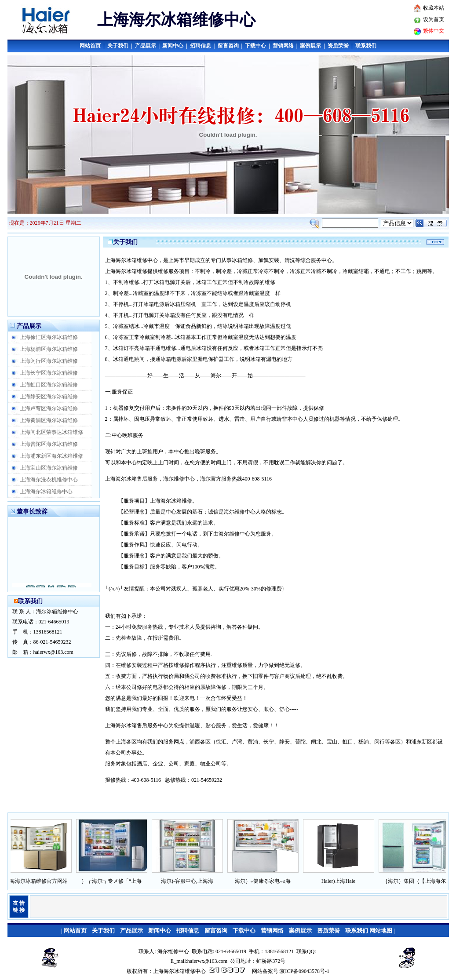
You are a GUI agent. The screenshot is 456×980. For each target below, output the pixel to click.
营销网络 (283, 46)
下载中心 (255, 46)
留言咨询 (228, 46)
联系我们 (366, 46)
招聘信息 (201, 46)
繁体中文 (434, 31)
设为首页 (434, 19)
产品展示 (146, 46)
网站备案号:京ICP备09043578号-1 (291, 971)
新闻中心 (173, 46)
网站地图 (381, 931)
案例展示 (310, 46)
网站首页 (90, 46)
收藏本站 (434, 8)
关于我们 (118, 46)
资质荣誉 (338, 46)
